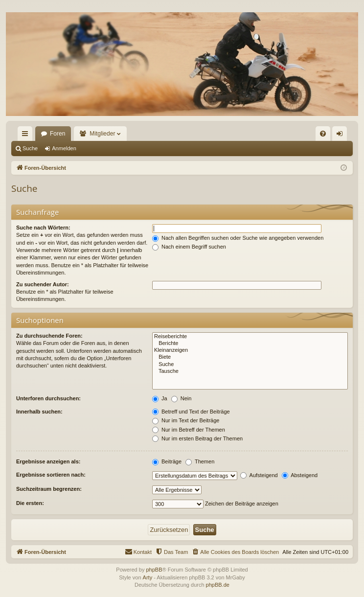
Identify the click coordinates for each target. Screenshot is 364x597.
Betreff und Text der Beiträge (191, 412)
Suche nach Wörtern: (43, 228)
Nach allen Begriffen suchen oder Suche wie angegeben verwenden (238, 238)
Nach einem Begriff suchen (189, 247)
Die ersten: (30, 503)
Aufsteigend (259, 475)
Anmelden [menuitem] (342, 136)
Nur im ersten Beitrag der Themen (197, 438)
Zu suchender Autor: (43, 284)
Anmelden (64, 148)
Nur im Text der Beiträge (186, 420)
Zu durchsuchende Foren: (49, 336)
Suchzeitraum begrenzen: (49, 489)
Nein (182, 398)
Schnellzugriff (27, 136)
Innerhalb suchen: (39, 412)
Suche (30, 148)
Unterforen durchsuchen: (48, 398)
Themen (200, 461)
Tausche (250, 371)
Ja (160, 398)
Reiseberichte (250, 337)
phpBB (154, 570)
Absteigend (300, 475)
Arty (148, 577)
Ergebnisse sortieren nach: (51, 475)
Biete (250, 357)
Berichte (250, 344)
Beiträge (167, 461)
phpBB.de (218, 585)
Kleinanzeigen (250, 350)
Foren (57, 134)
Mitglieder (102, 134)
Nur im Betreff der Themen (189, 430)
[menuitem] (323, 134)
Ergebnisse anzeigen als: (48, 461)
